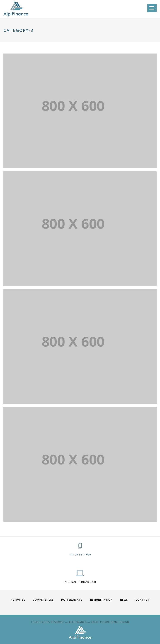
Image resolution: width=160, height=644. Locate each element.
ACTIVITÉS (18, 600)
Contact (142, 600)
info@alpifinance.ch (80, 582)
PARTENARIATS (72, 600)
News (124, 600)
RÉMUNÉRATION (101, 600)
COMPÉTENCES (43, 600)
